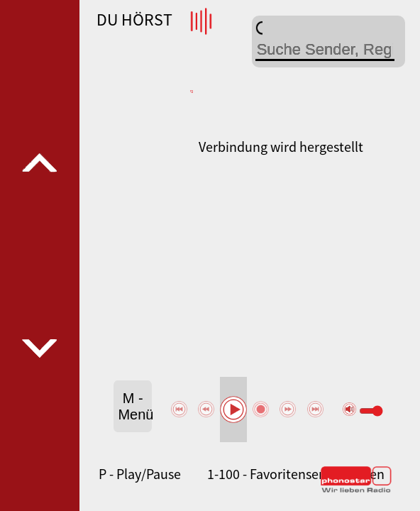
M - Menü (135, 406)
